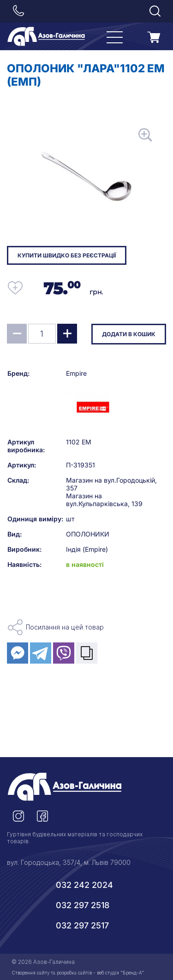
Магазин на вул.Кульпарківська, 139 (104, 500)
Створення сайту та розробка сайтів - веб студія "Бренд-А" (78, 973)
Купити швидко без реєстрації (67, 255)
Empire (76, 373)
